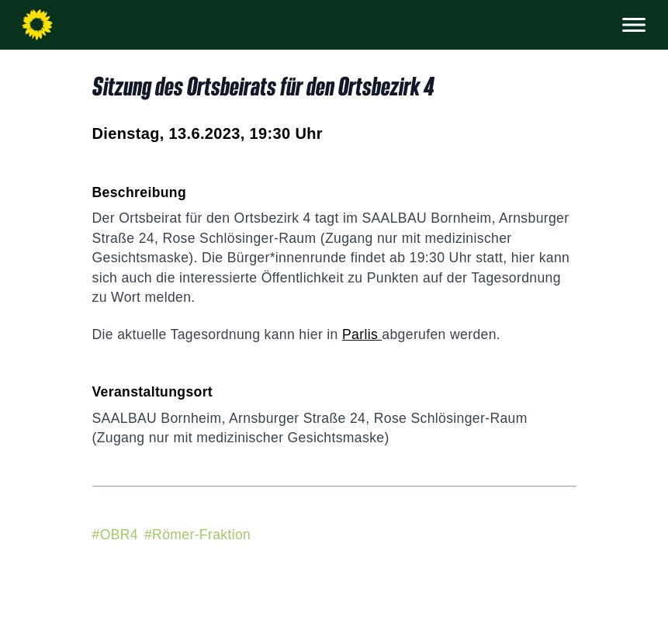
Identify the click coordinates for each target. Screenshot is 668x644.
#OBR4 (115, 535)
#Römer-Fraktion (197, 535)
